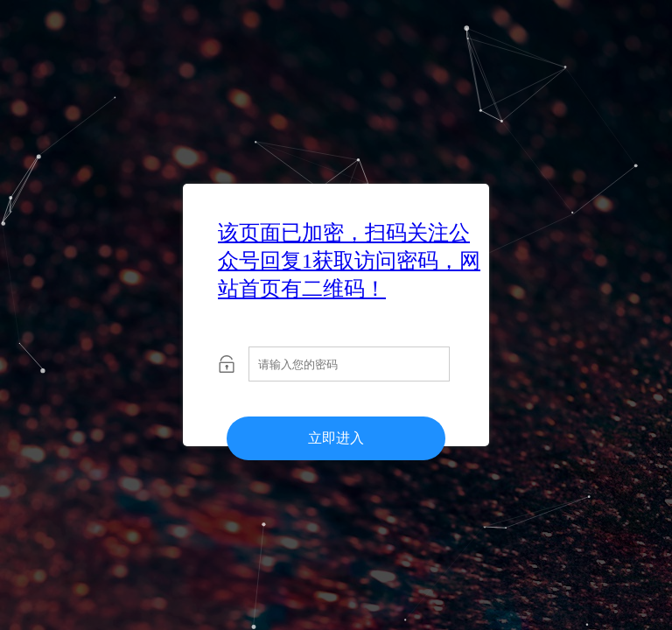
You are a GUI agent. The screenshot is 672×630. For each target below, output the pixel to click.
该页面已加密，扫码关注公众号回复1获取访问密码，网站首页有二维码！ (349, 261)
